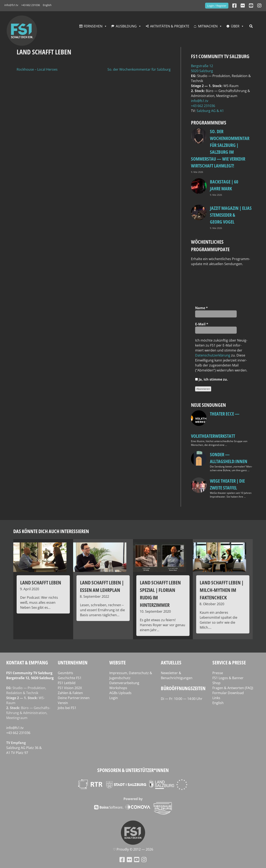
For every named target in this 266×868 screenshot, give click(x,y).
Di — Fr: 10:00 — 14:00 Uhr (182, 699)
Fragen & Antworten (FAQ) (233, 688)
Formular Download (228, 693)
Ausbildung (126, 26)
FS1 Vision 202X (70, 688)
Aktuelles (171, 662)
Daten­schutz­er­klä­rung (213, 355)
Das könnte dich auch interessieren (51, 531)
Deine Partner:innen (74, 698)
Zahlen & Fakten (70, 693)
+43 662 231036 (31, 5)
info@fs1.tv (11, 5)
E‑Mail (202, 324)
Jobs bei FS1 (67, 708)
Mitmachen (208, 26)
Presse (218, 673)
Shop (216, 683)
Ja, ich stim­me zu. (212, 379)
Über (235, 26)
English (47, 5)
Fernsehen (93, 26)
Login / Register (217, 6)
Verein (63, 703)
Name (201, 308)
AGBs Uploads (120, 693)
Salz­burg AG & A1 (210, 111)
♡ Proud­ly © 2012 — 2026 (133, 849)
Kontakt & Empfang (27, 662)
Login (114, 698)
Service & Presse (229, 662)
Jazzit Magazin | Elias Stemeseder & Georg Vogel (231, 215)
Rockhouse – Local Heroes (37, 69)
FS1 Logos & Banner (228, 678)
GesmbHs (65, 673)
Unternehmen (73, 662)
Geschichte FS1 (70, 678)
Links (216, 698)
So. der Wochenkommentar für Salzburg (139, 69)
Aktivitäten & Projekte (170, 26)
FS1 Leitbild (67, 683)
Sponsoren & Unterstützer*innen (133, 770)
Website (118, 662)
